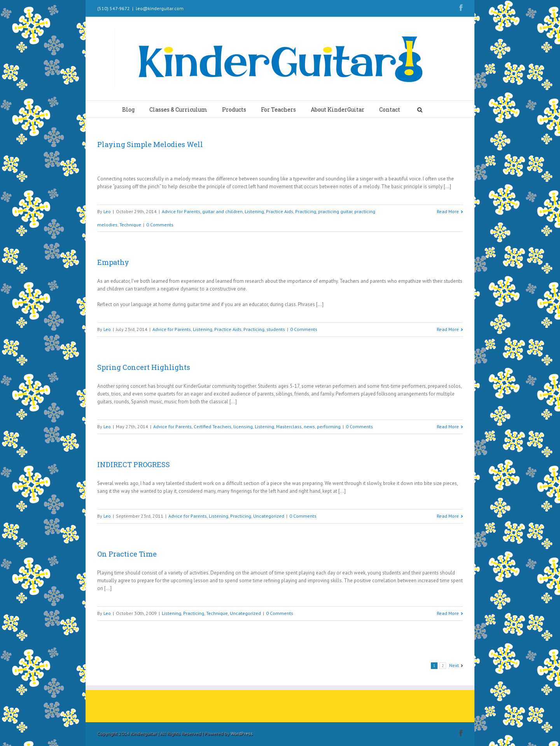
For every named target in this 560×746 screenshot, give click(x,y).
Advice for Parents (181, 211)
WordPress (242, 733)
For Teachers (278, 109)
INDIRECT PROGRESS (134, 464)
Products (234, 109)
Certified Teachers (213, 426)
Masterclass (289, 426)
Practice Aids (280, 211)
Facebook (461, 8)
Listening (254, 211)
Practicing (306, 211)
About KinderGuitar (338, 109)
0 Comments (160, 225)
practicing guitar (335, 211)
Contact (390, 109)
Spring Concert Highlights (144, 367)
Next (454, 665)
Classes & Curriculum (178, 109)
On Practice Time (127, 554)
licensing (243, 426)
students (276, 329)
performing (329, 426)
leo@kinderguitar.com (160, 8)
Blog (128, 109)
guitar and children (222, 211)
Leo (107, 211)
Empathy (113, 262)
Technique (130, 225)
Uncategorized (269, 516)
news (309, 426)
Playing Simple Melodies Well (150, 144)
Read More (448, 211)
